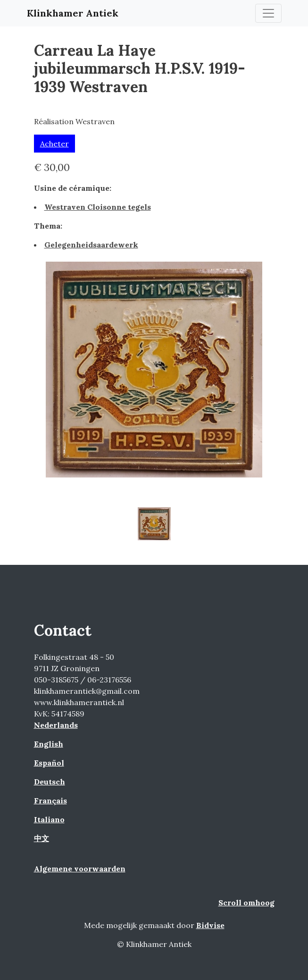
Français (50, 801)
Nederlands (56, 725)
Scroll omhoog (246, 903)
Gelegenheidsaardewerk (91, 245)
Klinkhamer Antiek (73, 13)
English (49, 744)
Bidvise (210, 925)
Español (49, 763)
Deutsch (50, 782)
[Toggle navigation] (268, 13)
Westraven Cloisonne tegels (98, 207)
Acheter (54, 144)
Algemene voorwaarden (80, 869)
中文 (42, 838)
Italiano (49, 819)
